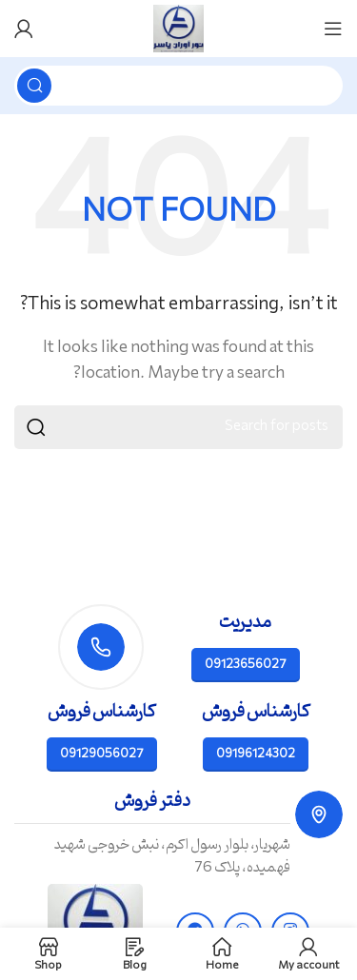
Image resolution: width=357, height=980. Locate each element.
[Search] (178, 86)
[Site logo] (179, 29)
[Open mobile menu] (333, 29)
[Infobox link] (178, 834)
